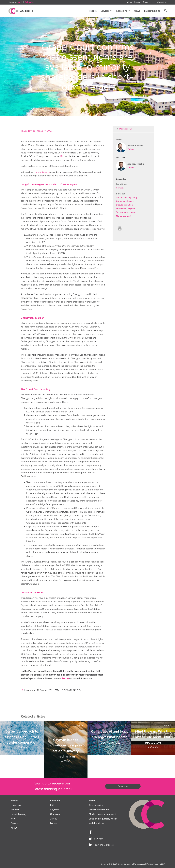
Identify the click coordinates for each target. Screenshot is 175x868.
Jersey (54, 819)
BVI (52, 805)
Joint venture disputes (126, 212)
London (54, 823)
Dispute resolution (124, 205)
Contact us (162, 2)
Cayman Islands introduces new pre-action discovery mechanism (66, 748)
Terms (92, 801)
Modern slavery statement (103, 814)
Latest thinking (152, 11)
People (93, 11)
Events (137, 2)
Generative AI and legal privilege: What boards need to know (109, 737)
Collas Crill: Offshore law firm (21, 11)
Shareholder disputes (126, 209)
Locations (123, 11)
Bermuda (55, 801)
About (130, 2)
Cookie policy (96, 805)
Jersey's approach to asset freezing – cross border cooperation (22, 737)
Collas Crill (123, 864)
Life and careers (149, 2)
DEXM (162, 864)
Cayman (120, 188)
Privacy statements (99, 810)
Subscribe (123, 786)
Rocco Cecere (42, 172)
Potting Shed (152, 864)
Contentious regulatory (127, 197)
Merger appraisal (124, 216)
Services (106, 11)
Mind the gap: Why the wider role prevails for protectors (153, 737)
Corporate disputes (125, 201)
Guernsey (55, 814)
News (137, 11)
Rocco (65, 678)
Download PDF (126, 129)
